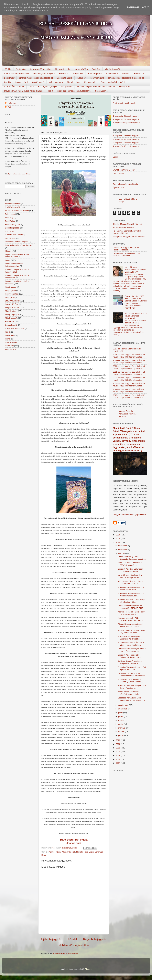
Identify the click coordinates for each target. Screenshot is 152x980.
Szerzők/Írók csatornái (14, 87)
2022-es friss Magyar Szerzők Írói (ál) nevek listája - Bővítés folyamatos (129, 379)
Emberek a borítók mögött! (113, 82)
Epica (115, 157)
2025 (118, 539)
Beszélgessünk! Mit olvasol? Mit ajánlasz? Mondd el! (127, 254)
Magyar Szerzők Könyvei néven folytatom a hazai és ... (132, 631)
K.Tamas (12, 103)
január (121, 735)
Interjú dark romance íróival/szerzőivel (74, 91)
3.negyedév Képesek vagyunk (126, 119)
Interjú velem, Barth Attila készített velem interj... (129, 693)
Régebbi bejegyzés (95, 939)
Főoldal (8, 69)
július (121, 713)
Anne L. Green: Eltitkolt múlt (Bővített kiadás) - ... (130, 564)
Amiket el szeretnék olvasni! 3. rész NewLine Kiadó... (131, 595)
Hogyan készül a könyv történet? (19, 245)
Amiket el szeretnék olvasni (17, 74)
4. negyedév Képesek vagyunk (126, 123)
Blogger (88, 969)
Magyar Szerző (69, 852)
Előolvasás (64, 74)
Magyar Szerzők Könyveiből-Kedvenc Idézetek (128, 414)
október (122, 553)
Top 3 (50, 91)
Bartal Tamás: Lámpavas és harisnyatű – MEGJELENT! (131, 607)
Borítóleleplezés (95, 74)
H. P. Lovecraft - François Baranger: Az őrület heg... (130, 638)
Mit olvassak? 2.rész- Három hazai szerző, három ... (130, 582)
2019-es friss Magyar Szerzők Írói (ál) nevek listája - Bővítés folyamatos (129, 362)
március (122, 728)
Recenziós (10, 321)
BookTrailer (9, 78)
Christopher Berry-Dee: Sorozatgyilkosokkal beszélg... (132, 558)
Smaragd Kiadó (74, 843)
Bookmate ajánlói (65, 78)
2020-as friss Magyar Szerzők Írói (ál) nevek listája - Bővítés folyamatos (129, 367)
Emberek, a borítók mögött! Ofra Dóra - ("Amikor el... (132, 687)
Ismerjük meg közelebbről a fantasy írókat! (96, 87)
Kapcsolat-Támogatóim (41, 69)
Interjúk (8, 82)
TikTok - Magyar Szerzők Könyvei (127, 224)
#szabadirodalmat (13, 204)
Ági (9, 107)
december (123, 546)
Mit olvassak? (90, 82)
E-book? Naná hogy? (14, 235)
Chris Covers (119, 173)
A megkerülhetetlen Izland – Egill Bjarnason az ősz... (132, 668)
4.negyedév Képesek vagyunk (126, 146)
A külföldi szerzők (112, 69)
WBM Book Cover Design (124, 170)
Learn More (133, 7)
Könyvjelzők (124, 87)
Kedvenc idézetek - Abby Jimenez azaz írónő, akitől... (131, 619)
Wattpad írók (67, 87)
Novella (80, 852)
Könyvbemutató (97, 78)
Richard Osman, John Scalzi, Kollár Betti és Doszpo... (130, 625)
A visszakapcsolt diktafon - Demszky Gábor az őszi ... (130, 681)
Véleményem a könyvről (44, 74)
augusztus (123, 709)
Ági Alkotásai (118, 188)
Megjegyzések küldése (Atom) (66, 953)
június (121, 716)
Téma (31, 87)
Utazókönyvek (11, 342)
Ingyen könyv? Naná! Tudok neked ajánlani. (24, 91)
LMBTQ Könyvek (12, 301)
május (121, 720)
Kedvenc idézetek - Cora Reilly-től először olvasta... (132, 613)
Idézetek (126, 74)
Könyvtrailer (78, 74)
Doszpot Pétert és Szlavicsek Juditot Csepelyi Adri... (131, 570)
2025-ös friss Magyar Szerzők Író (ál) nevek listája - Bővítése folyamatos (129, 396)
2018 (118, 759)
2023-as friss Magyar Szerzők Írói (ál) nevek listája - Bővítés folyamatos (129, 385)
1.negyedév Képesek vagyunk (126, 116)
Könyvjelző (10, 297)
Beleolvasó (139, 74)
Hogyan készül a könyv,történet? (30, 82)
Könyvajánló (10, 290)
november (123, 550)
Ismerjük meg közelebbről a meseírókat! (126, 78)
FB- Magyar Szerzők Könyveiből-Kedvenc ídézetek (127, 232)
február (122, 732)
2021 (118, 748)
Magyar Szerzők (62, 69)
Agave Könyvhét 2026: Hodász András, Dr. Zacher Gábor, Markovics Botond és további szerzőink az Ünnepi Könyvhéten (136, 302)
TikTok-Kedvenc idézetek (124, 227)
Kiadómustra (112, 74)
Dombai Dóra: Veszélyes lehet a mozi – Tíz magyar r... (132, 650)
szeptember (124, 705)
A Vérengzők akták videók (124, 103)
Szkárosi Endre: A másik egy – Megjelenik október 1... (131, 662)
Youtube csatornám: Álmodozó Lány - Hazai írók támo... (131, 644)
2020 (118, 752)
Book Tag (96, 69)
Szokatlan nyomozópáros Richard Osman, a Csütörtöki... (132, 674)
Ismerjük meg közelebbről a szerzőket (36, 78)
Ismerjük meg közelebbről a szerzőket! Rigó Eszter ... (130, 576)
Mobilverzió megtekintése (74, 945)
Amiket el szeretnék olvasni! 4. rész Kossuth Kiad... (131, 588)
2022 (118, 744)
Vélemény (9, 346)
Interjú (58, 852)
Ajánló (52, 852)
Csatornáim (21, 69)
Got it (145, 7)
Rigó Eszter (89, 852)
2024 (118, 542)
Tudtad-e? (81, 78)
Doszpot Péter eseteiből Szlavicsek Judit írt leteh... (130, 656)
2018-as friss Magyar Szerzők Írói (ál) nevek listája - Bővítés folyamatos (129, 356)
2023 (118, 740)
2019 (118, 755)
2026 (118, 535)
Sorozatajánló (101, 91)
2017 (118, 763)
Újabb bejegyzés (51, 939)
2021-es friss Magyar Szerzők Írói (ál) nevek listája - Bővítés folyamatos (129, 373)
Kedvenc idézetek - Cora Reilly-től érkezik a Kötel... (132, 601)
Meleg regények (56, 82)
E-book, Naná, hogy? (47, 87)
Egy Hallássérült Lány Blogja (20, 174)
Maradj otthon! (74, 82)
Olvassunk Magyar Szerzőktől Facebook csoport (126, 249)
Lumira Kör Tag (81, 69)
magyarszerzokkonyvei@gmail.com (130, 515)
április (121, 724)
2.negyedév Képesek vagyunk (126, 139)
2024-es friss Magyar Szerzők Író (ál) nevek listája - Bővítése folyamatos (129, 390)
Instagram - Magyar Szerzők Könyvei (129, 237)
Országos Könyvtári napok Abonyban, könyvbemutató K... (132, 699)
